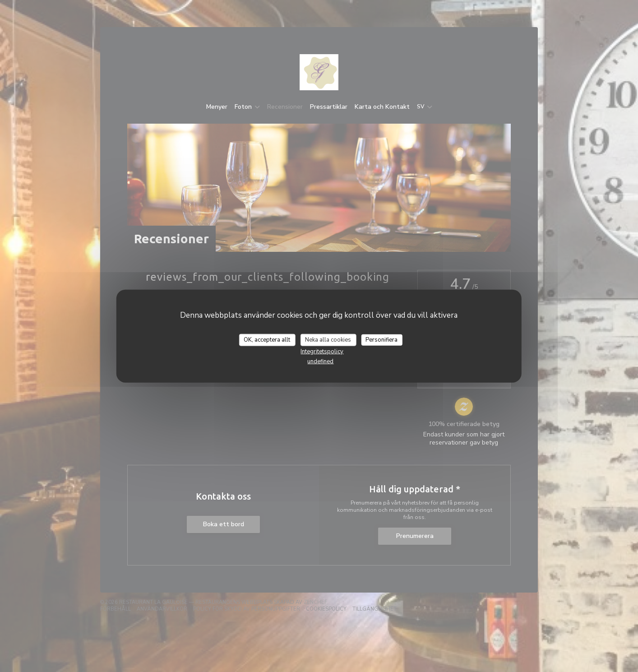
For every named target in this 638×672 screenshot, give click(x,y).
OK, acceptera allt (267, 339)
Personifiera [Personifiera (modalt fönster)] (381, 339)
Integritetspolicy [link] (322, 352)
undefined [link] (320, 361)
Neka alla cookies (328, 339)
